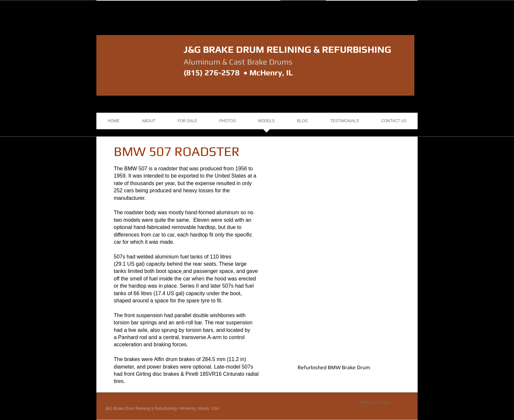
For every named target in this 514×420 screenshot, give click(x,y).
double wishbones (214, 315)
